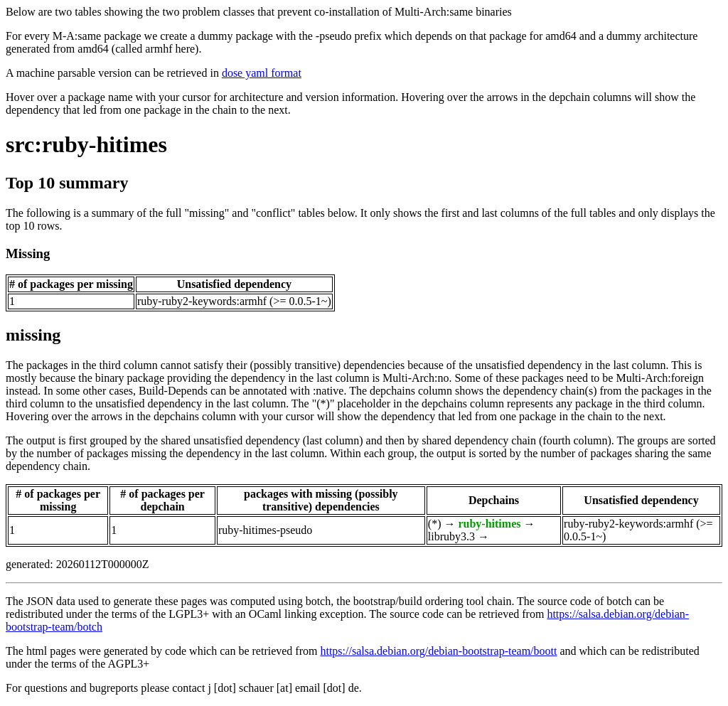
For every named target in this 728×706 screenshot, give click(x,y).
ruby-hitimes (489, 524)
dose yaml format (262, 73)
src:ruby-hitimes (86, 144)
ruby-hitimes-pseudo (265, 530)
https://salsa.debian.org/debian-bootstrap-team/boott (438, 651)
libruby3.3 (451, 536)
